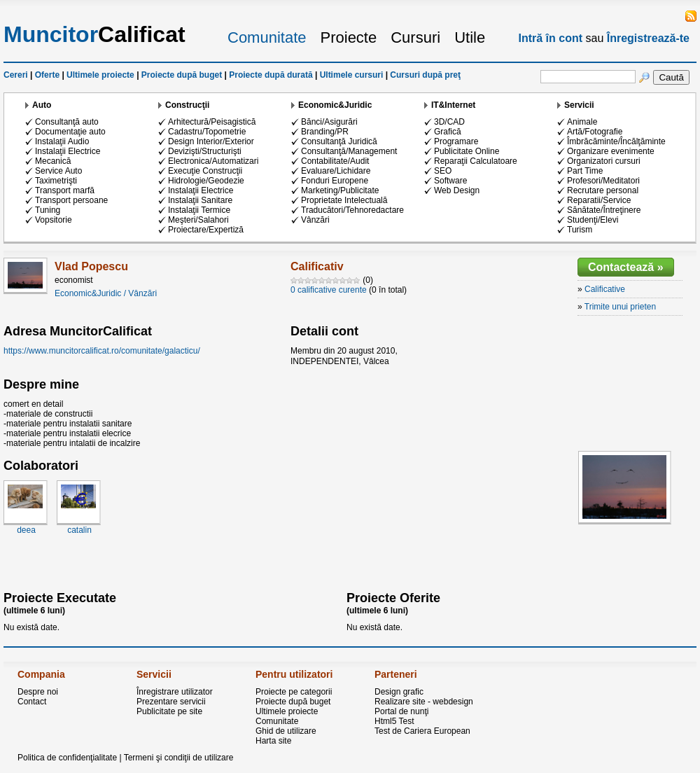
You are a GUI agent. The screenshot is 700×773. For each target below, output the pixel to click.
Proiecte (349, 37)
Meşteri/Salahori (198, 220)
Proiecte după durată (271, 75)
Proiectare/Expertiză (206, 230)
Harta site (273, 741)
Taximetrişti (56, 181)
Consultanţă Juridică (339, 141)
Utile (470, 37)
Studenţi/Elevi (593, 220)
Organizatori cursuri (604, 161)
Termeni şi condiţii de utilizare (179, 758)
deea (26, 530)
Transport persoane (71, 200)
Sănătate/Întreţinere (604, 210)
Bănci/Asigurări (329, 122)
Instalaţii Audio (62, 141)
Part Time (585, 171)
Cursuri (415, 37)
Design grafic (399, 692)
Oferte (47, 75)
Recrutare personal (603, 190)
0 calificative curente (329, 290)
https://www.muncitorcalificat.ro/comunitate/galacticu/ (102, 351)
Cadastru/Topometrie (207, 132)
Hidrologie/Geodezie (206, 181)
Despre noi (38, 692)
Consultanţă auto (67, 122)
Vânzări (315, 220)
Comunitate (267, 37)
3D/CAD (449, 122)
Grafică (448, 132)
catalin (79, 530)
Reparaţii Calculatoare (476, 161)
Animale (582, 122)
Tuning (48, 210)
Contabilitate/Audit (335, 161)
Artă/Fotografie (595, 132)
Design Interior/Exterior (211, 141)
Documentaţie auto (70, 132)
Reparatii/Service (599, 200)
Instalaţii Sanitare (200, 200)
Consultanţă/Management (349, 151)
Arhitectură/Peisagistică (212, 122)
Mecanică (53, 161)
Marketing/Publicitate (340, 190)
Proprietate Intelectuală (344, 200)
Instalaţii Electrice (68, 151)
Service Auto (58, 171)
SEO (443, 171)
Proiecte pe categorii (294, 692)
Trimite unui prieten (620, 307)
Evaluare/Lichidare (336, 171)
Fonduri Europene (335, 181)
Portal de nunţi (401, 711)
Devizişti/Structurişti (205, 151)
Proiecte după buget (182, 75)
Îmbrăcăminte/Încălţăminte (616, 141)
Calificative (605, 289)
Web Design (457, 190)
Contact (32, 702)
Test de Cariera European (422, 731)
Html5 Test (394, 721)
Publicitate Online (467, 151)
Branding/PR (325, 132)
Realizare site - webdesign (424, 702)
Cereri (16, 75)
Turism (580, 230)
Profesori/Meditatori (603, 181)
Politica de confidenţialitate (67, 758)
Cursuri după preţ (425, 75)
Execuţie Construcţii (205, 171)
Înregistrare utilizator (175, 692)
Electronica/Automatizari (213, 161)
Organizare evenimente (611, 151)
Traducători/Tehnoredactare (352, 210)
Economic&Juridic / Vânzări (106, 293)
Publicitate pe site (169, 711)
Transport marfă (65, 190)
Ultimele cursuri (352, 75)
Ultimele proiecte (100, 75)
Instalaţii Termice (199, 210)
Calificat (94, 34)
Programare (456, 141)
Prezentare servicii (171, 702)
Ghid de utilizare (286, 731)
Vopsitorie (54, 220)
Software (450, 181)
